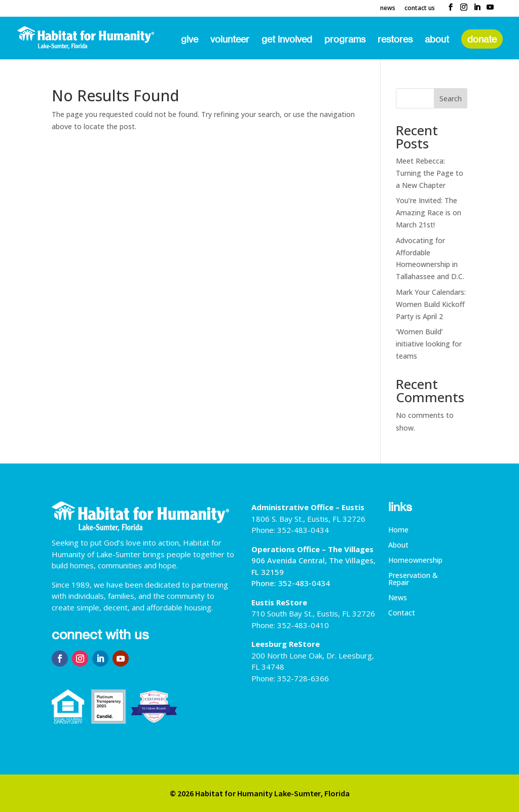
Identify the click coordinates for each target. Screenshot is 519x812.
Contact (402, 613)
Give (190, 40)
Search (451, 99)
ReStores (395, 40)
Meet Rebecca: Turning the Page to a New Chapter (430, 173)
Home (398, 530)
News (388, 9)
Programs (345, 40)
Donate (482, 39)
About (437, 40)
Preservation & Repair (413, 579)
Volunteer (230, 40)
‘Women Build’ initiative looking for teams (429, 344)
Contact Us (420, 9)
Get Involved (287, 40)
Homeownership (415, 561)
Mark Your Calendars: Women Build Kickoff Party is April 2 (431, 304)
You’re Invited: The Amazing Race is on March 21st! (429, 212)
